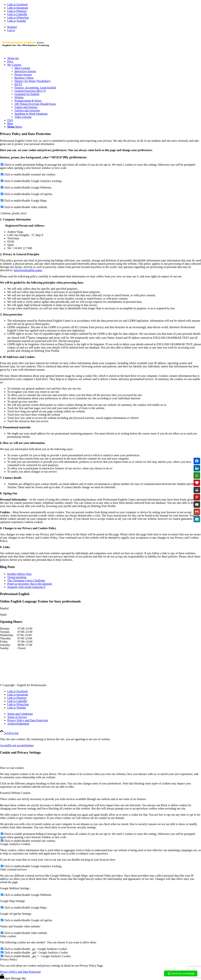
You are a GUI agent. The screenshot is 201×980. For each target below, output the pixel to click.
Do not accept (16, 745)
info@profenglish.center (28, 270)
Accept (4, 745)
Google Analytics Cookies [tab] (15, 844)
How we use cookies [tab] (12, 768)
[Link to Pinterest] (17, 11)
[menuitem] (104, 27)
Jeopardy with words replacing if (26, 587)
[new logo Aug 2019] (27, 52)
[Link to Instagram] (18, 8)
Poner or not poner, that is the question (30, 584)
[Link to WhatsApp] (18, 18)
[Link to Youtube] (17, 21)
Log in (11, 30)
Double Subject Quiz (19, 574)
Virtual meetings (17, 577)
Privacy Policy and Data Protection (20, 972)
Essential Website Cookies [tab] (15, 793)
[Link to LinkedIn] (17, 14)
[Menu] (15, 127)
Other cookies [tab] (8, 936)
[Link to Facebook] (17, 4)
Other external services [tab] (13, 869)
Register (12, 27)
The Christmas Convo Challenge (26, 580)
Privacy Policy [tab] (9, 959)
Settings (29, 745)
